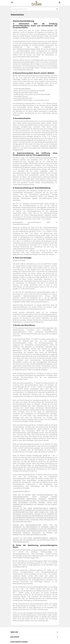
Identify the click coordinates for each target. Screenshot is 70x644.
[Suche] (35, 9)
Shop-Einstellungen (19, 642)
